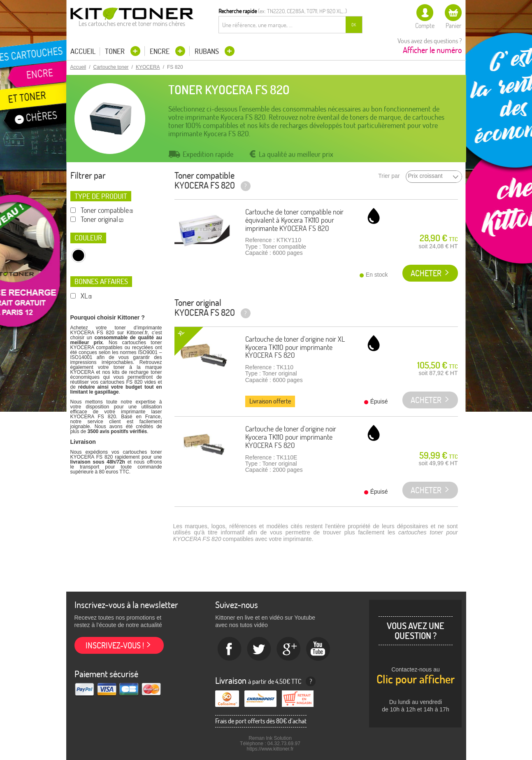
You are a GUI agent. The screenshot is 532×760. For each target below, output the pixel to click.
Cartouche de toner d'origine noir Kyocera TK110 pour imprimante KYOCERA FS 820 (291, 437)
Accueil (83, 51)
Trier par (389, 176)
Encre (160, 51)
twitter (259, 649)
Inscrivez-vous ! (115, 645)
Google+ (289, 649)
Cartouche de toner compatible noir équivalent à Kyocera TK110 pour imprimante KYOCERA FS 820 (294, 220)
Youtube (318, 649)
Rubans (208, 51)
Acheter (426, 273)
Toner (116, 51)
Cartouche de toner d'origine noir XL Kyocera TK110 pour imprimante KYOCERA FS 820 (295, 347)
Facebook (230, 649)
